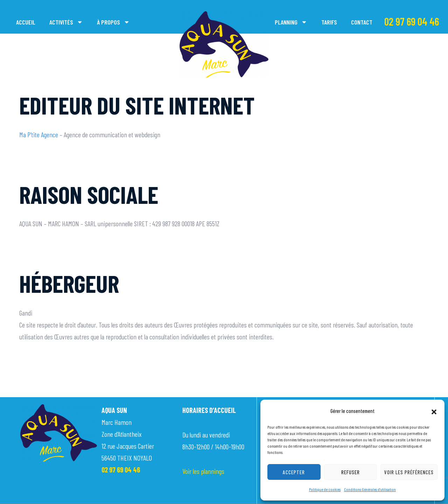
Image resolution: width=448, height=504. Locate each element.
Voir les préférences (409, 472)
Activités (66, 22)
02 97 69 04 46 (412, 21)
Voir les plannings (203, 471)
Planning (291, 22)
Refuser (351, 472)
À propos (113, 22)
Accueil (26, 22)
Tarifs (329, 22)
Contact (362, 22)
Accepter (294, 472)
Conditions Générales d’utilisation (370, 489)
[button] (434, 411)
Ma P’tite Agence (39, 134)
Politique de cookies (325, 489)
